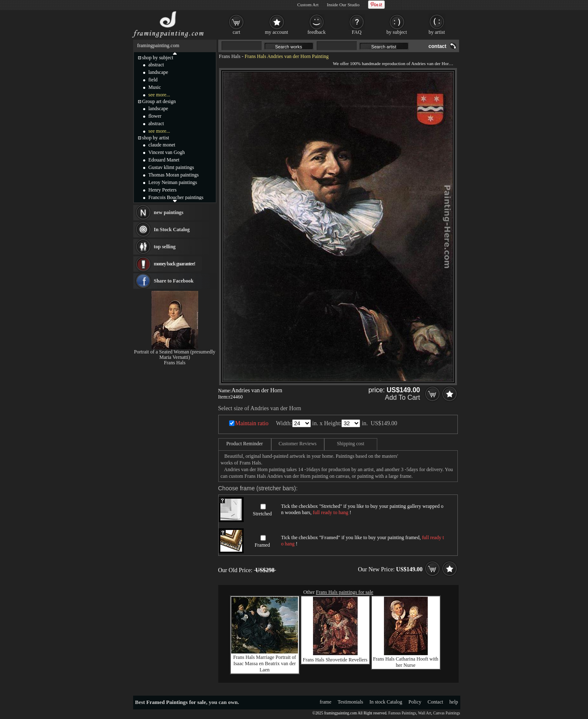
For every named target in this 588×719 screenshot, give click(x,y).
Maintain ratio (252, 423)
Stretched (262, 514)
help (454, 702)
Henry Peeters (163, 190)
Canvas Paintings (447, 713)
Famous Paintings (403, 713)
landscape (158, 72)
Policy (415, 702)
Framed (262, 545)
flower (155, 116)
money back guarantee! (175, 264)
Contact (435, 702)
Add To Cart (402, 397)
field (153, 80)
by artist (437, 32)
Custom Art (308, 5)
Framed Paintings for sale (176, 702)
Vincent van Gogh (167, 152)
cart (237, 32)
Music (155, 87)
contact (438, 46)
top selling (165, 247)
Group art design (159, 101)
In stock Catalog (386, 702)
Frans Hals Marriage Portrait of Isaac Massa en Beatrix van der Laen (265, 663)
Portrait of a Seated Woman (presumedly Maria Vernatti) (175, 354)
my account (277, 32)
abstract (156, 65)
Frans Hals (230, 56)
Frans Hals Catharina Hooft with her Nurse (406, 662)
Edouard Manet (164, 160)
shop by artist (156, 138)
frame (326, 702)
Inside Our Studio (343, 5)
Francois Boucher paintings (176, 197)
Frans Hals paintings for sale (344, 592)
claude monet (162, 145)
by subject (397, 32)
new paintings (169, 212)
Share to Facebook (174, 281)
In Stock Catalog (172, 230)
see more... (159, 95)
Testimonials (350, 702)
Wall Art (425, 713)
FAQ (357, 32)
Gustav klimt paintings (171, 167)
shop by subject (158, 58)
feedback (317, 32)
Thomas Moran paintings (174, 175)
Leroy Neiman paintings (173, 182)
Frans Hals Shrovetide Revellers (335, 660)
